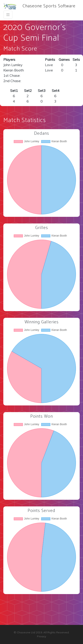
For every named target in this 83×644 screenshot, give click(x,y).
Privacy (41, 636)
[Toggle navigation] (8, 15)
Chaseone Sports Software (40, 6)
